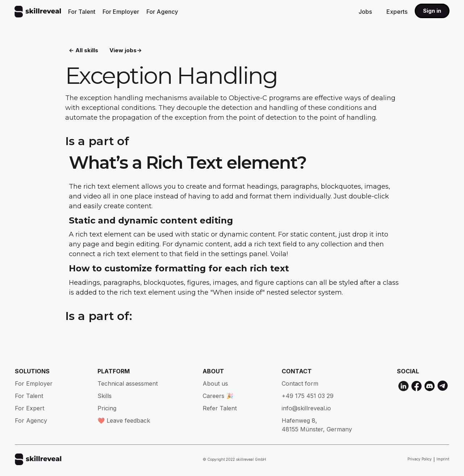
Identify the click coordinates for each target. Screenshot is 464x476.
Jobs (365, 12)
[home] (38, 12)
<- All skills (84, 51)
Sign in (432, 11)
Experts (397, 12)
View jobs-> (126, 51)
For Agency (162, 12)
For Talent (82, 12)
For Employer (121, 12)
